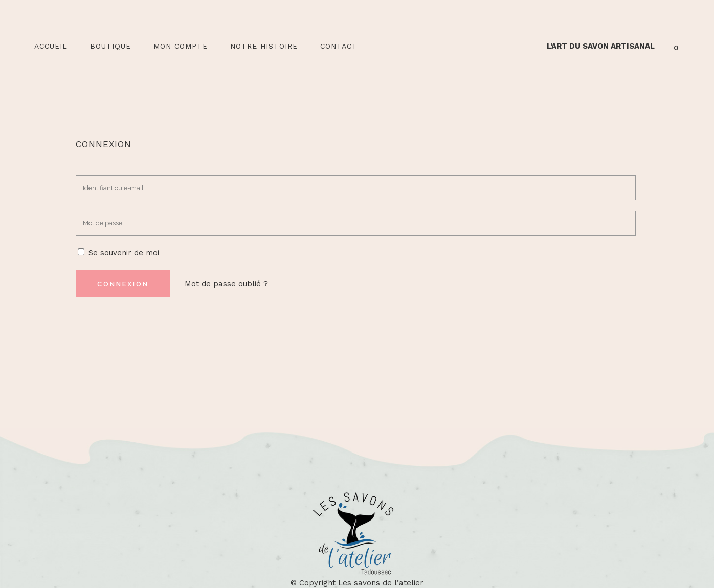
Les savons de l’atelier (381, 583)
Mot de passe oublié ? (226, 284)
